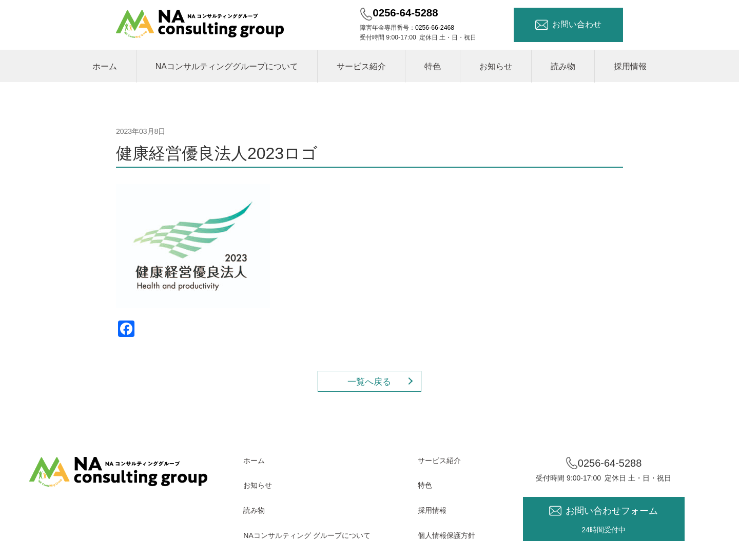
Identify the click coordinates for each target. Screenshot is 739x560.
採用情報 (630, 66)
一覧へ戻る (369, 382)
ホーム (105, 66)
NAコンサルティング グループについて (307, 535)
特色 (433, 66)
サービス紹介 (361, 66)
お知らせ (496, 66)
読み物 (563, 66)
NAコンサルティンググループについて (227, 66)
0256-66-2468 (435, 28)
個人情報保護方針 (446, 535)
